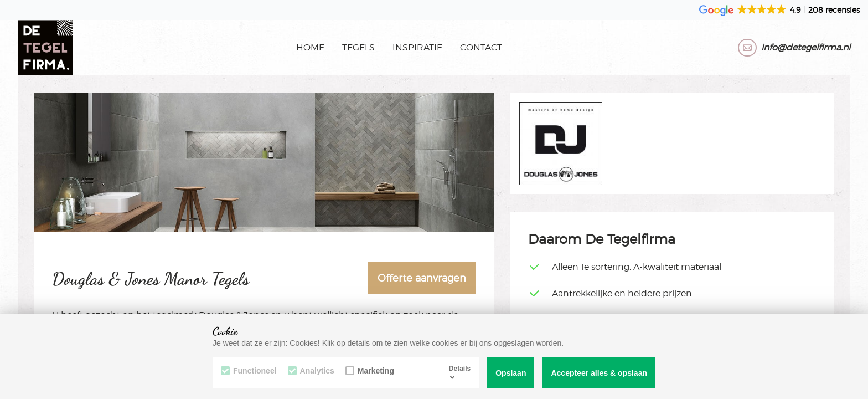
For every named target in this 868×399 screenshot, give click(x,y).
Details (460, 372)
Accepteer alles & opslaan (599, 373)
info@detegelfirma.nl (806, 47)
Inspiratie (417, 47)
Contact (481, 47)
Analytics (311, 371)
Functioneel (249, 371)
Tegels (358, 47)
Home (310, 47)
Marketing (370, 371)
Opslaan (511, 373)
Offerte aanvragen (422, 278)
